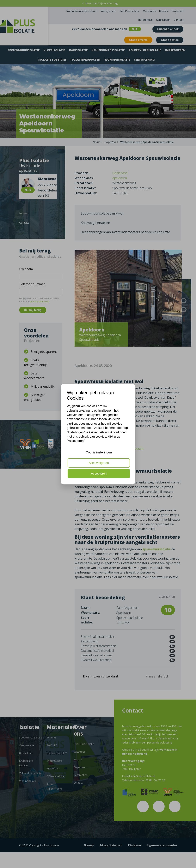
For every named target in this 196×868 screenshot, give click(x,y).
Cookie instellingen (99, 452)
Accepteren (99, 473)
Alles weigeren (99, 463)
